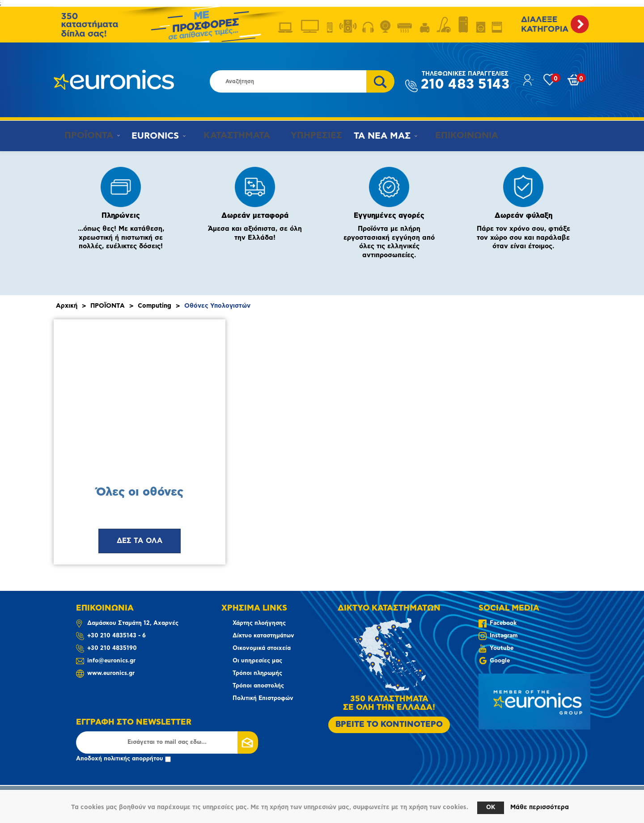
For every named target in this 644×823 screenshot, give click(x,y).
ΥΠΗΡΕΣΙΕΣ (307, 136)
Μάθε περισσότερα (540, 807)
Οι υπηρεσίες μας (257, 661)
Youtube (502, 648)
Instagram (504, 636)
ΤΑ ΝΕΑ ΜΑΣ (374, 136)
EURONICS (153, 136)
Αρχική (67, 306)
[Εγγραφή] (167, 742)
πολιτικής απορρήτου (133, 759)
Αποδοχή (123, 759)
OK (491, 808)
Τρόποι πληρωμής (257, 673)
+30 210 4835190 (112, 648)
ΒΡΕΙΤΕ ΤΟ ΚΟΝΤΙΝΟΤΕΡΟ (389, 725)
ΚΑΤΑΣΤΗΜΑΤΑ (230, 136)
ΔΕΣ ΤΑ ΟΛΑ (140, 541)
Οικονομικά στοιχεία (262, 648)
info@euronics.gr (111, 661)
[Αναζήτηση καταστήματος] (288, 81)
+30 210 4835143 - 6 (117, 636)
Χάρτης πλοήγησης (259, 623)
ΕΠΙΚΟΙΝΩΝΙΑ (454, 136)
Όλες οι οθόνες (140, 492)
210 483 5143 (465, 81)
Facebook (503, 623)
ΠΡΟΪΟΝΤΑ (84, 136)
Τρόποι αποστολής (258, 686)
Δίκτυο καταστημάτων (263, 636)
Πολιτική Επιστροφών (263, 698)
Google (500, 661)
